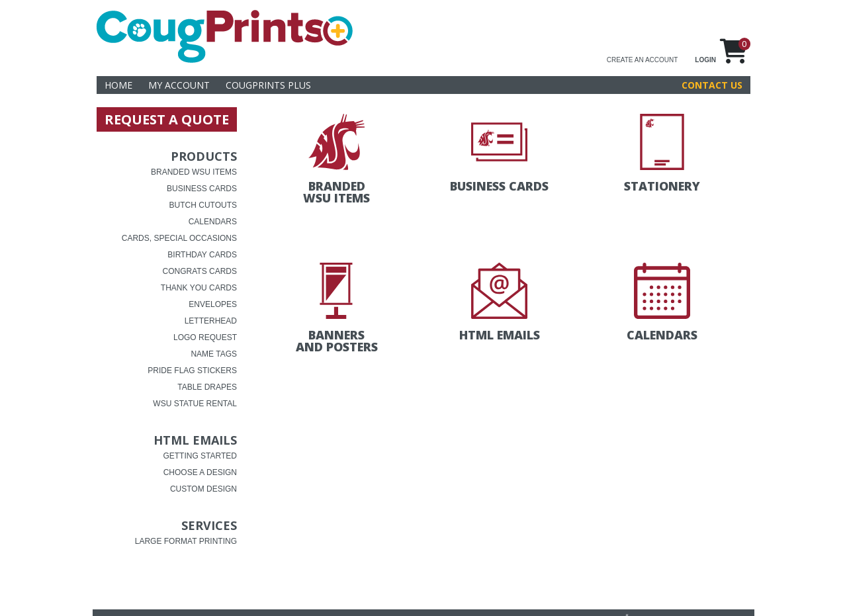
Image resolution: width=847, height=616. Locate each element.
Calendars (213, 222)
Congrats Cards (200, 271)
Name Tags (214, 354)
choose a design (200, 472)
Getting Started (200, 456)
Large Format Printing (186, 541)
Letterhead (211, 321)
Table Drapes (207, 387)
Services (209, 525)
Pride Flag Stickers (192, 371)
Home (118, 85)
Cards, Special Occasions (179, 238)
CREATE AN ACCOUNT (643, 60)
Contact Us (712, 85)
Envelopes (213, 304)
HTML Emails (195, 440)
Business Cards (202, 189)
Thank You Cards (199, 288)
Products (204, 156)
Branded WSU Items (194, 172)
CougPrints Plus (268, 85)
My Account (179, 85)
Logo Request (205, 337)
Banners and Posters (337, 341)
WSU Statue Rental (195, 404)
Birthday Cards (202, 255)
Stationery (662, 186)
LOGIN (705, 60)
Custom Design (203, 489)
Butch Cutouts (203, 205)
